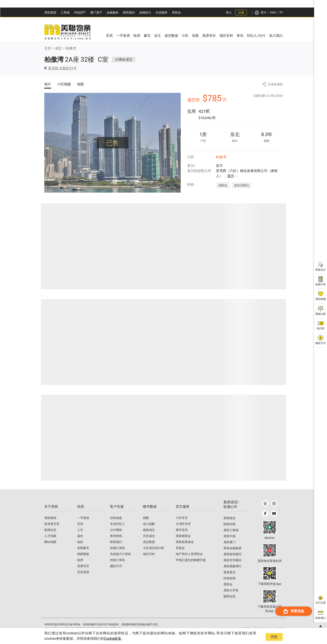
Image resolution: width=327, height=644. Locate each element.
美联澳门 (229, 542)
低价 (80, 542)
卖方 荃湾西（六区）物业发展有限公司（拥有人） (247, 171)
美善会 (180, 548)
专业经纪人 (118, 524)
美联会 (176, 12)
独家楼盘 (83, 554)
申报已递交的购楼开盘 (191, 560)
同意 (274, 637)
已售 (113, 143)
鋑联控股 (229, 524)
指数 (146, 518)
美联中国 (229, 536)
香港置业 (229, 572)
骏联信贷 (229, 596)
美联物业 (229, 518)
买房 (80, 524)
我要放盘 (294, 620)
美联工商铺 (231, 530)
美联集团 (50, 12)
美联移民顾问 (232, 554)
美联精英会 (183, 536)
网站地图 (50, 542)
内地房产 (80, 12)
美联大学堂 (231, 590)
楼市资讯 (182, 530)
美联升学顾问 (232, 560)
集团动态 (50, 530)
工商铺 (65, 12)
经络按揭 (229, 578)
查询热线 (116, 536)
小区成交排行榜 (153, 548)
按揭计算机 (118, 548)
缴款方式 (116, 566)
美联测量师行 (232, 566)
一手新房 (83, 518)
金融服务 (113, 12)
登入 (229, 12)
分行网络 (116, 530)
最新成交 (149, 530)
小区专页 (182, 518)
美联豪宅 (83, 548)
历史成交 (149, 536)
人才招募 (50, 536)
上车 (80, 530)
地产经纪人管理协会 (189, 554)
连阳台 (223, 185)
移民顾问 (129, 12)
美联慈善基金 (185, 542)
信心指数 (149, 524)
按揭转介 (145, 12)
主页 (48, 48)
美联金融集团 (232, 548)
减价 (80, 536)
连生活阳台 (242, 185)
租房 (80, 560)
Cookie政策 (113, 639)
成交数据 (149, 542)
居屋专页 (83, 566)
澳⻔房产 (96, 12)
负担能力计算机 (121, 554)
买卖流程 (83, 572)
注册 (241, 12)
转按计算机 (118, 560)
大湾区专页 (183, 524)
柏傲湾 (71, 48)
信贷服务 (162, 12)
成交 (58, 48)
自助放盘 (116, 518)
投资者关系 (52, 524)
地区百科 (149, 554)
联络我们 (116, 542)
